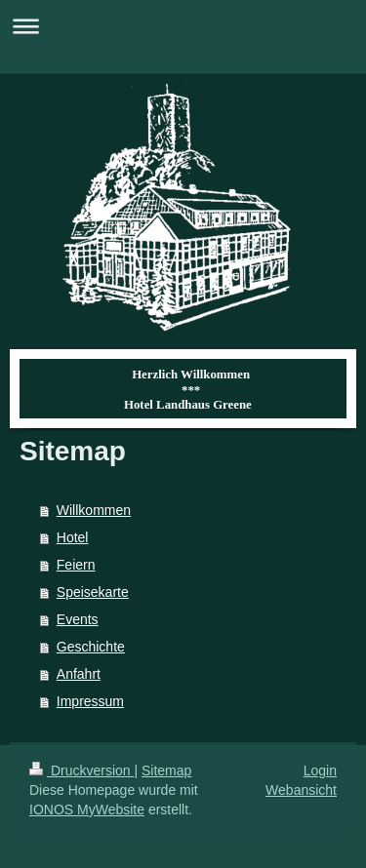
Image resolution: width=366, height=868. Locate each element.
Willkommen (94, 510)
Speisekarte (93, 592)
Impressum (90, 701)
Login (320, 770)
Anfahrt (79, 674)
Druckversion (81, 770)
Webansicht (301, 790)
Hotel (73, 537)
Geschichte (91, 647)
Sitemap (166, 770)
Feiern (76, 565)
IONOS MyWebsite (87, 809)
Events (78, 619)
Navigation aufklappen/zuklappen (183, 26)
